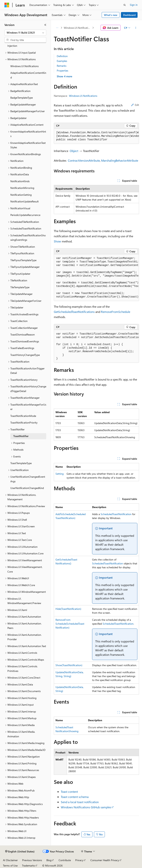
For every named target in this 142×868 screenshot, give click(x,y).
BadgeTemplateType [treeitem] (22, 98)
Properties (62, 71)
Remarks (62, 66)
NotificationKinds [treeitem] (20, 181)
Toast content (69, 792)
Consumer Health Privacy (105, 860)
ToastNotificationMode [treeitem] (23, 416)
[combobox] (25, 33)
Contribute (65, 860)
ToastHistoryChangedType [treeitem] (25, 355)
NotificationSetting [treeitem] (21, 195)
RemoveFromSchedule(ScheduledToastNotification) (70, 624)
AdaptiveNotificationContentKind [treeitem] (28, 75)
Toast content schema (75, 797)
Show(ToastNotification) (69, 665)
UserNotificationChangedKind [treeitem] (27, 488)
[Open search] (125, 5)
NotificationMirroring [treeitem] (22, 188)
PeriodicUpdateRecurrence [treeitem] (25, 215)
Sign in (134, 5)
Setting (60, 474)
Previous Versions (32, 860)
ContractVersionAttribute (84, 160)
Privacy (79, 860)
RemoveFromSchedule (116, 312)
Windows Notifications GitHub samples (86, 807)
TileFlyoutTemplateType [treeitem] (23, 260)
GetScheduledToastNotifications (74, 312)
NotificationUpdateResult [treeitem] (24, 201)
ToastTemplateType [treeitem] (21, 463)
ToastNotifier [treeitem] (21, 436)
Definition (62, 56)
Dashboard (129, 15)
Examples (62, 61)
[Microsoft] (7, 5)
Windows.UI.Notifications (78, 28)
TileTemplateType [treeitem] (20, 287)
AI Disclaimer (10, 860)
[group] (96, 136)
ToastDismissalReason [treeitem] (23, 334)
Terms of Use (10, 865)
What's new (111, 15)
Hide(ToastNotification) (68, 609)
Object (74, 151)
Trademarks (28, 865)
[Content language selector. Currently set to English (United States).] (20, 852)
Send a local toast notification (80, 802)
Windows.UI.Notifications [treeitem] (24, 66)
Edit (135, 105)
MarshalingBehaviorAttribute (120, 160)
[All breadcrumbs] (57, 28)
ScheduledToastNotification (116, 514)
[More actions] (136, 28)
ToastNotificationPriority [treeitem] (24, 423)
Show (57, 241)
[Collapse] (45, 25)
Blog (49, 860)
